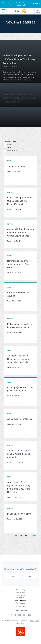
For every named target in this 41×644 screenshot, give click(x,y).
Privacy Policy (34, 621)
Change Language (20, 610)
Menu (3, 11)
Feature (10, 144)
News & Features (20, 600)
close (35, 4)
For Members (20, 603)
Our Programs (21, 598)
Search (38, 11)
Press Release (12, 151)
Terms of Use (20, 623)
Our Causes (20, 595)
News (9, 147)
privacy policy (21, 5)
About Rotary (21, 590)
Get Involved (20, 593)
